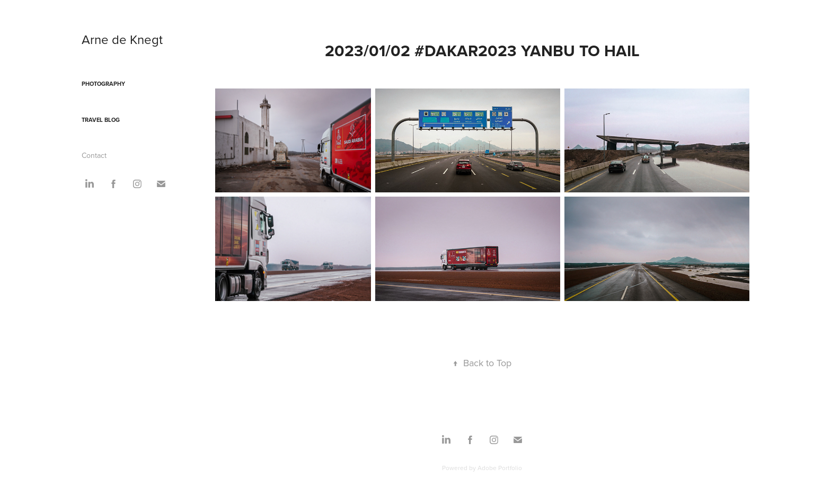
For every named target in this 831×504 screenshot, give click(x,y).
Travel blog (101, 120)
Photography (103, 84)
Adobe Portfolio (500, 468)
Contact (94, 155)
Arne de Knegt (122, 39)
